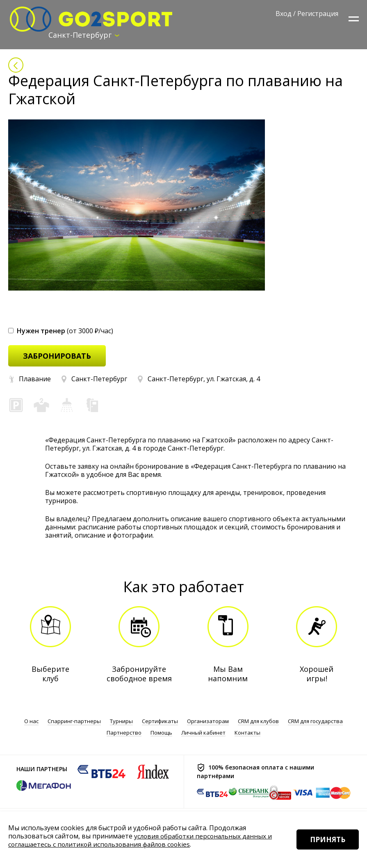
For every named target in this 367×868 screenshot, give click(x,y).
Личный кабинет (203, 733)
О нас (31, 722)
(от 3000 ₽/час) (61, 331)
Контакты (247, 733)
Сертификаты (160, 722)
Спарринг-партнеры (74, 722)
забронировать (57, 356)
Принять (325, 847)
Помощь (161, 733)
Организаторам (208, 722)
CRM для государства (315, 722)
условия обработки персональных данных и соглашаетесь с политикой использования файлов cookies (142, 840)
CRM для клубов (258, 722)
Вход (284, 14)
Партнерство (124, 733)
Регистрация (318, 14)
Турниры (121, 722)
